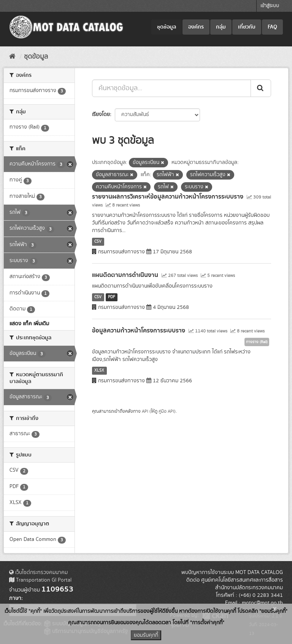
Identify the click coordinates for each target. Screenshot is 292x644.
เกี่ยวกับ (247, 27)
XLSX (99, 370)
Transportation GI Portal (40, 580)
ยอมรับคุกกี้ (146, 635)
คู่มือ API (166, 411)
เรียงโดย (101, 114)
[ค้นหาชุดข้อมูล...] (171, 88)
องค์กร (196, 27)
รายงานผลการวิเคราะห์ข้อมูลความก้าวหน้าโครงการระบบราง (168, 197)
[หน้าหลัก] (12, 57)
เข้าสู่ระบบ (270, 6)
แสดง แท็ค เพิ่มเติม (29, 324)
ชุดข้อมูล (167, 27)
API (145, 411)
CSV (98, 242)
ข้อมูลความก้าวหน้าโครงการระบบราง (139, 331)
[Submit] (261, 88)
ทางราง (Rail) (257, 342)
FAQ (272, 27)
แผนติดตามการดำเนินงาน (125, 275)
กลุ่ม (221, 27)
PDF (112, 297)
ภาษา (15, 598)
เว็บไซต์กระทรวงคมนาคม (38, 572)
